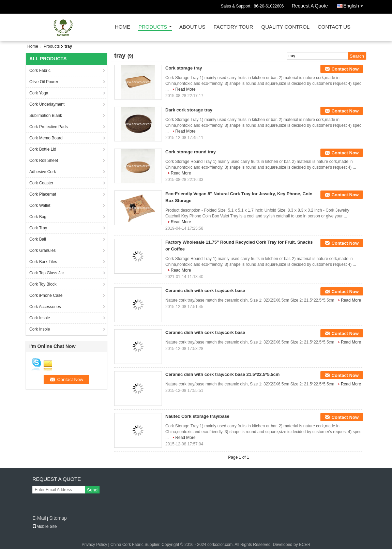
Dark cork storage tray (189, 110)
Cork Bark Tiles (43, 262)
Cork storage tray (184, 68)
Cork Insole (40, 318)
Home (123, 27)
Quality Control (285, 27)
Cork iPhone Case (46, 295)
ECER (305, 545)
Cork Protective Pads (49, 127)
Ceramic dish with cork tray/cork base (205, 291)
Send (92, 490)
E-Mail (39, 518)
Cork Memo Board (46, 138)
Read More (185, 89)
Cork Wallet (40, 205)
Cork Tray (38, 228)
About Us (192, 27)
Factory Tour (233, 27)
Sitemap (58, 518)
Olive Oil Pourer (44, 82)
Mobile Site (44, 527)
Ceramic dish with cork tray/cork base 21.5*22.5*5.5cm (222, 374)
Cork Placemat (43, 194)
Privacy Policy (95, 545)
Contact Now (345, 69)
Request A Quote (310, 6)
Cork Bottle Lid (43, 149)
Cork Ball (38, 239)
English (355, 5)
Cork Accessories (45, 307)
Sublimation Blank (46, 116)
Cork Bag (38, 217)
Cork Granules (42, 250)
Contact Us (334, 27)
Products (153, 27)
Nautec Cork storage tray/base (197, 416)
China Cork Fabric (127, 545)
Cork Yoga (39, 93)
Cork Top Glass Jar (47, 273)
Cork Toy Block (43, 284)
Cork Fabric (40, 71)
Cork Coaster (41, 183)
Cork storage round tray (191, 152)
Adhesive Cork (43, 172)
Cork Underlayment (47, 104)
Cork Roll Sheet (44, 161)
